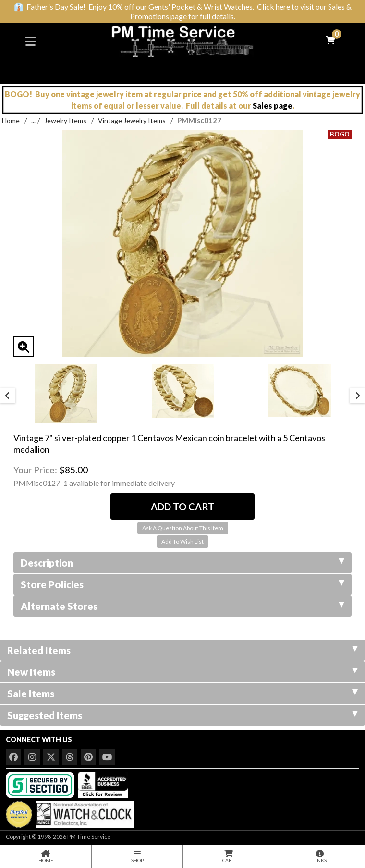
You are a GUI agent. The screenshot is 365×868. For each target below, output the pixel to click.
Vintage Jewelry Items (132, 120)
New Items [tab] (182, 672)
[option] (66, 394)
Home (11, 120)
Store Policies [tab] (182, 584)
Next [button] (357, 396)
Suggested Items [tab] (182, 715)
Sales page (273, 105)
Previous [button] (8, 396)
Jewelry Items (65, 120)
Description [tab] (182, 563)
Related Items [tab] (182, 650)
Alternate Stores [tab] (182, 606)
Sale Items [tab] (182, 694)
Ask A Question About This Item (183, 528)
